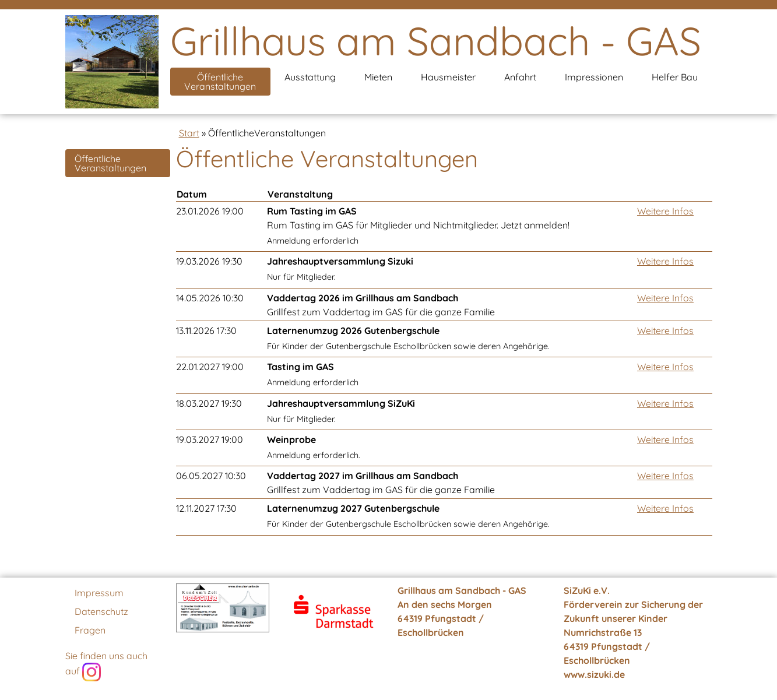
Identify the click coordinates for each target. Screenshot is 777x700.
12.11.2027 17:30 (206, 508)
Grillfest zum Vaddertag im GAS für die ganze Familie (381, 305)
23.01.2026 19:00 (210, 211)
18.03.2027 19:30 (209, 403)
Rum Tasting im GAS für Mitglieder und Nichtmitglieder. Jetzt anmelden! (418, 226)
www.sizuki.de (594, 674)
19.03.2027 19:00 (210, 439)
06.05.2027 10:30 (211, 476)
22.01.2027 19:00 (210, 367)
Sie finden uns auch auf (106, 666)
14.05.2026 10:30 (210, 298)
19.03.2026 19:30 (209, 261)
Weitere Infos (665, 211)
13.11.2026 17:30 (206, 330)
